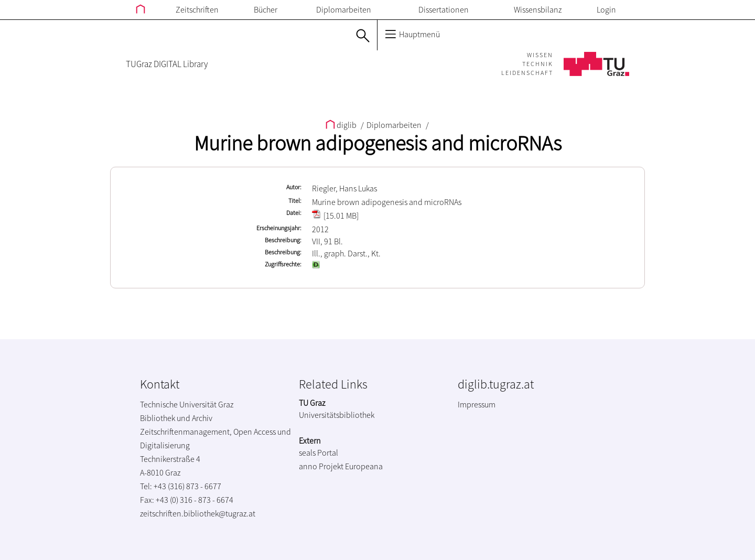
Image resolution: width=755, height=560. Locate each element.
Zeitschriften (197, 9)
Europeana (364, 466)
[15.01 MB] (335, 216)
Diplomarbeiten (344, 9)
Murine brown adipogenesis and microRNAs (378, 143)
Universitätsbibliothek (337, 415)
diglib (342, 125)
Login (606, 9)
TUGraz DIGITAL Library (167, 64)
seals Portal (319, 453)
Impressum (477, 404)
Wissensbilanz (538, 9)
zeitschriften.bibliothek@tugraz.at (198, 513)
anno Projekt (321, 466)
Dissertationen (444, 9)
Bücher (266, 9)
